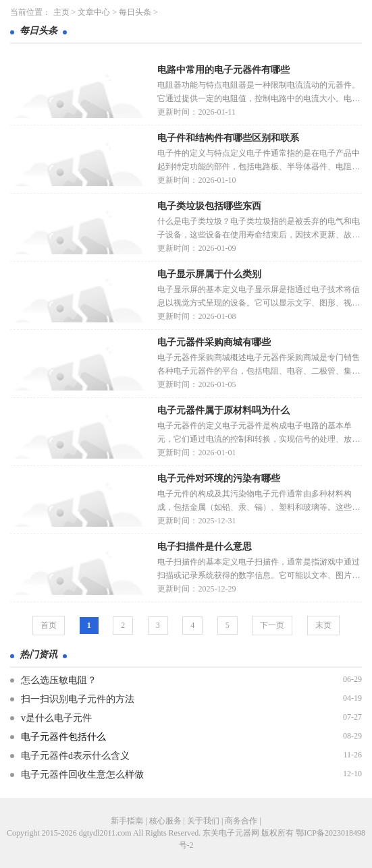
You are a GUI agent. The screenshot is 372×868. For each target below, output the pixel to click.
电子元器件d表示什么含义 (75, 756)
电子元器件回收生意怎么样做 (82, 775)
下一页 (272, 625)
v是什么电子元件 (56, 718)
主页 (61, 12)
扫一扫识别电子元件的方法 (78, 699)
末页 (323, 625)
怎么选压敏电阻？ (59, 680)
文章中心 (94, 12)
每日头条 (135, 12)
